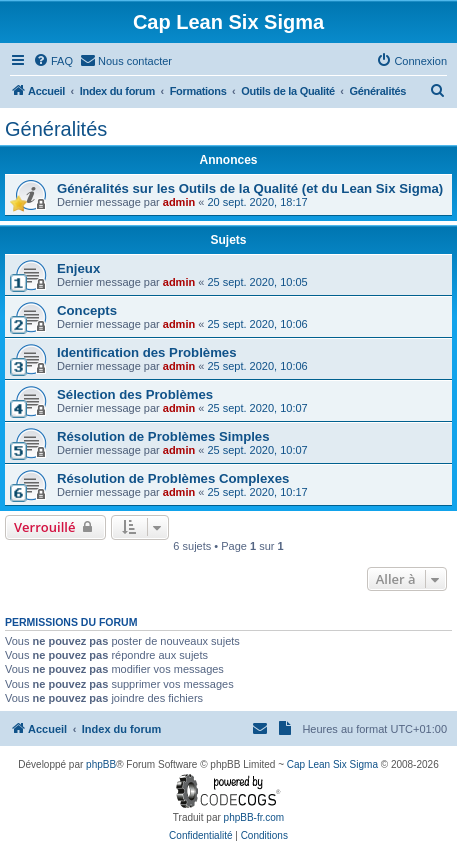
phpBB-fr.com (254, 817)
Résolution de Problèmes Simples (163, 436)
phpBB (101, 764)
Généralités (56, 129)
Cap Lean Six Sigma (332, 764)
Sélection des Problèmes (135, 394)
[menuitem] (53, 61)
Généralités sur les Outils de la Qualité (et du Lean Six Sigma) (250, 188)
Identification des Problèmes (147, 352)
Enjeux (78, 268)
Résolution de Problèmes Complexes (173, 478)
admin (179, 202)
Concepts (87, 310)
